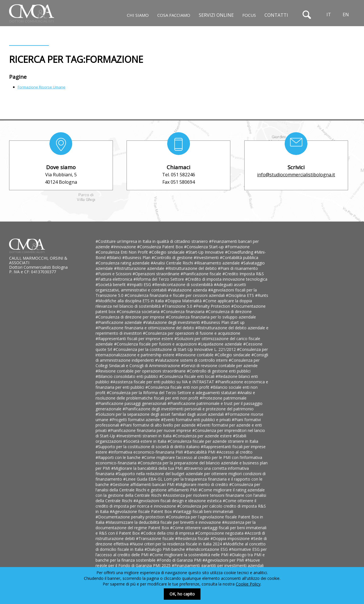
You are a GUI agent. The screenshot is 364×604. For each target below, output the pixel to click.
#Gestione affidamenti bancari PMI (143, 484)
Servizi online (216, 15)
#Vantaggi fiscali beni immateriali (203, 511)
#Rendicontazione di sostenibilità (183, 285)
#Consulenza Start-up (204, 247)
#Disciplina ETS (240, 295)
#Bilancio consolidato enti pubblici (127, 376)
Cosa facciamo (174, 15)
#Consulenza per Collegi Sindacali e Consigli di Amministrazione (178, 363)
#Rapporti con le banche (119, 457)
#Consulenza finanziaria (183, 312)
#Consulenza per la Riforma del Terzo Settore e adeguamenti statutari (172, 393)
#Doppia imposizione (231, 538)
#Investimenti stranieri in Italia (144, 436)
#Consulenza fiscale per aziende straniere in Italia (213, 441)
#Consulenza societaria (139, 312)
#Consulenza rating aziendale (123, 263)
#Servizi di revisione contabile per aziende (219, 366)
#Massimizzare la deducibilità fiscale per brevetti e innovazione (164, 522)
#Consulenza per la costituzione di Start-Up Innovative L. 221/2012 (175, 349)
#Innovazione (124, 247)
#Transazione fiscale (156, 538)
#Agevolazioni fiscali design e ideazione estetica (178, 501)
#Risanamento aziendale (218, 263)
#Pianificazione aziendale (119, 322)
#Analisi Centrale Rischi (172, 263)
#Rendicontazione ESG (207, 549)
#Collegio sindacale (167, 252)
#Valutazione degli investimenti (172, 322)
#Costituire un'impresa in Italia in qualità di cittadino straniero (152, 241)
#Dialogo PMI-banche (165, 549)
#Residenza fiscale (193, 538)
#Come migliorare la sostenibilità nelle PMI (190, 555)
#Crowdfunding (240, 252)
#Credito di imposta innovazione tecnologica (226, 279)
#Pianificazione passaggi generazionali (132, 403)
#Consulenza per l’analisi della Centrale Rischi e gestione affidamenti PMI (178, 487)
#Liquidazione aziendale (221, 344)
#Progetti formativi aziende (135, 420)
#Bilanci (114, 257)
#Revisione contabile (195, 355)
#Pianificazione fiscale (201, 274)
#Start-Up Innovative (205, 252)
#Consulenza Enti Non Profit (122, 252)
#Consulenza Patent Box (161, 247)
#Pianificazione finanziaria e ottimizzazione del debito (145, 328)
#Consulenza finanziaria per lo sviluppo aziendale (211, 317)
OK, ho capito (182, 594)
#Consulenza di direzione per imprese (131, 317)
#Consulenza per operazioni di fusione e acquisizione (192, 333)
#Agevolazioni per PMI (224, 560)
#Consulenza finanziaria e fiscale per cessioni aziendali (175, 295)
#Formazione (237, 247)
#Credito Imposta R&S (243, 274)
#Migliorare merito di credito (202, 484)
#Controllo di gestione (173, 257)
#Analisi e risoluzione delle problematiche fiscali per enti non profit (175, 395)
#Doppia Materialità (184, 301)
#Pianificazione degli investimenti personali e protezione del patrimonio (188, 409)
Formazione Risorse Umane (42, 87)
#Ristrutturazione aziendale (140, 268)
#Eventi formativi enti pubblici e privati (196, 420)
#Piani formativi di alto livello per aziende (159, 425)
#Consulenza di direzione (229, 312)
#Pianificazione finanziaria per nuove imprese (150, 430)
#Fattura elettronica (114, 279)
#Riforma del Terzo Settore (159, 279)
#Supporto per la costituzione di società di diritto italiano (148, 447)
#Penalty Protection (212, 306)
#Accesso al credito (234, 452)
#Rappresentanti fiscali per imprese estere (135, 339)
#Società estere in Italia (145, 441)
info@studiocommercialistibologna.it (296, 175)
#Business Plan (137, 257)
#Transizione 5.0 (178, 306)
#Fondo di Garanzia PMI (180, 560)
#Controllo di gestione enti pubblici (219, 371)
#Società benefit (111, 285)
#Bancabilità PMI (200, 452)
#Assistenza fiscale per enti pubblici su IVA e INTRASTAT (163, 382)
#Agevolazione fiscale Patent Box (141, 511)
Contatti (276, 15)
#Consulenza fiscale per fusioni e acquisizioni (156, 344)
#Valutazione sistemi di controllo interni (192, 360)
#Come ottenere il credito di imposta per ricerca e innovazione (176, 503)
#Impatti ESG (139, 285)
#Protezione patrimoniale (223, 398)
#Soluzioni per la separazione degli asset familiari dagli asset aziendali (160, 414)
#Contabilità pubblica (239, 257)
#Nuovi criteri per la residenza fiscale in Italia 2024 (176, 544)
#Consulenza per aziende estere (203, 436)
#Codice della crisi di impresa (168, 533)
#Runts (262, 295)
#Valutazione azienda (188, 290)
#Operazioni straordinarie (157, 274)
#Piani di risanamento (238, 268)
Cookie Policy (248, 584)
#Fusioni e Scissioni (114, 274)
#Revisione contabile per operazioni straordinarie (141, 371)
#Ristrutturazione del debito (192, 268)
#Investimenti (207, 257)
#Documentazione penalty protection (131, 517)
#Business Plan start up (223, 322)
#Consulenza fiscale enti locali (187, 376)
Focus (249, 15)
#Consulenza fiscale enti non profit (178, 387)
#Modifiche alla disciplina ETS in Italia (130, 301)
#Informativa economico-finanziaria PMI (146, 452)
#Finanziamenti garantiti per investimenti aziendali (218, 565)
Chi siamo (138, 15)
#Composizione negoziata (220, 533)
